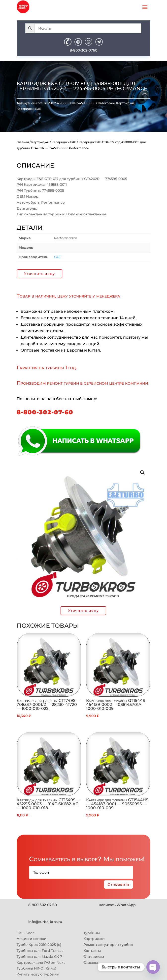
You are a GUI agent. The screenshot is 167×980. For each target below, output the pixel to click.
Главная (23, 142)
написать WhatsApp (117, 905)
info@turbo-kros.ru (45, 922)
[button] (142, 473)
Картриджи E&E (29, 109)
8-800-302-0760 (83, 50)
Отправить (118, 884)
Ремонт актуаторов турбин (108, 945)
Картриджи (125, 103)
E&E (57, 257)
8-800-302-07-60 (45, 412)
